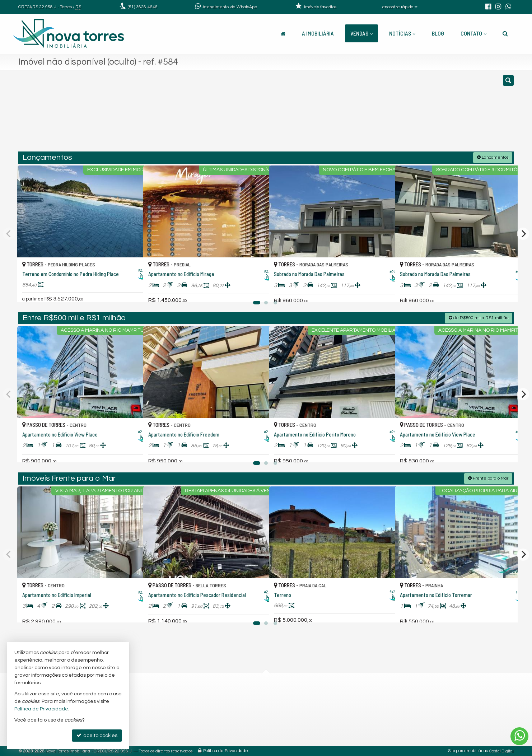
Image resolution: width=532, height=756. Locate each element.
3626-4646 (143, 7)
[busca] (505, 33)
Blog (438, 33)
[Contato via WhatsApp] (519, 736)
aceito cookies (97, 735)
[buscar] (412, 114)
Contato (473, 33)
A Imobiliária (318, 33)
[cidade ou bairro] (346, 114)
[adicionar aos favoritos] (130, 288)
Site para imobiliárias (468, 750)
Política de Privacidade (226, 750)
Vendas (361, 33)
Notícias (402, 33)
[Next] (523, 233)
